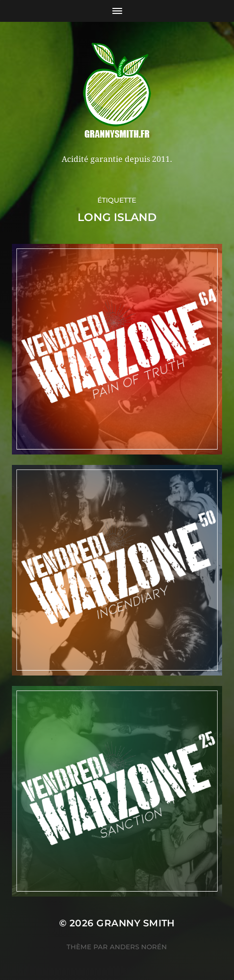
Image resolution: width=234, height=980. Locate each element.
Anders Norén (138, 947)
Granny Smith (136, 923)
